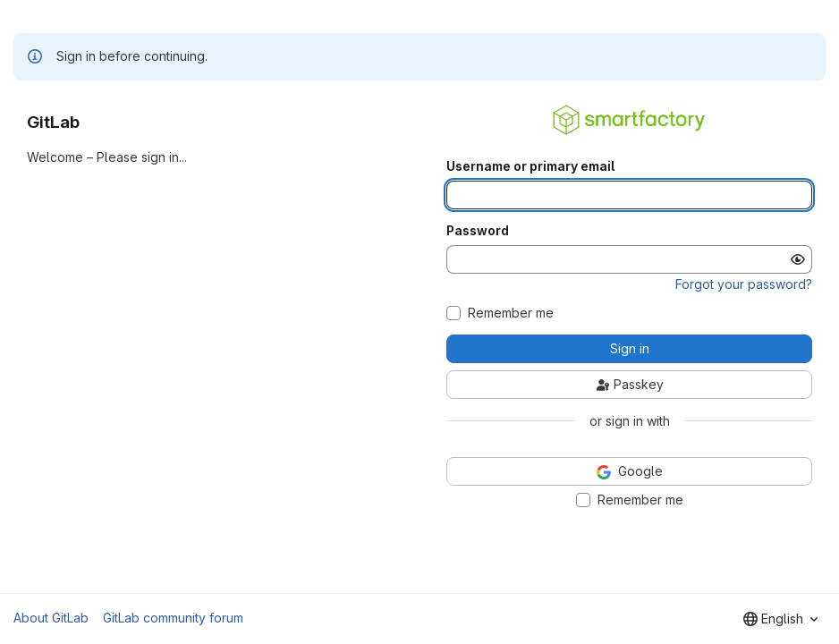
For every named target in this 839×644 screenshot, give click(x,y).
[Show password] (798, 259)
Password (478, 231)
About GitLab (51, 618)
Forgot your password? (744, 284)
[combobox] (780, 619)
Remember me (511, 313)
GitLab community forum (173, 618)
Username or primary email (530, 166)
